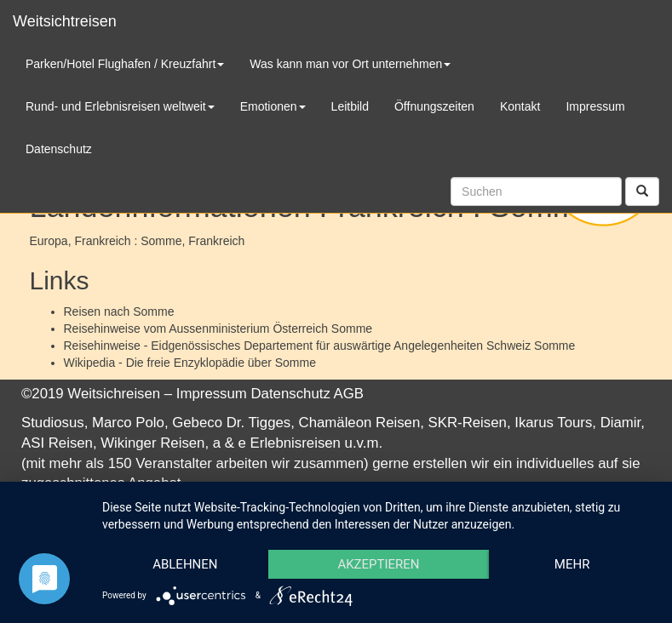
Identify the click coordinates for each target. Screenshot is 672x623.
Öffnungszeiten (434, 106)
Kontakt (520, 106)
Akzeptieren (378, 564)
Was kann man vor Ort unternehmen (350, 64)
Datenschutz (291, 394)
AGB (349, 394)
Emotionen (273, 106)
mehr (572, 564)
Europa (49, 241)
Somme (153, 311)
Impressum (212, 394)
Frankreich (216, 241)
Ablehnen (185, 564)
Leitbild (350, 106)
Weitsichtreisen (65, 21)
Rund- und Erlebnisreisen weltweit (120, 106)
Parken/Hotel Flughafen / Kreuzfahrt (125, 64)
